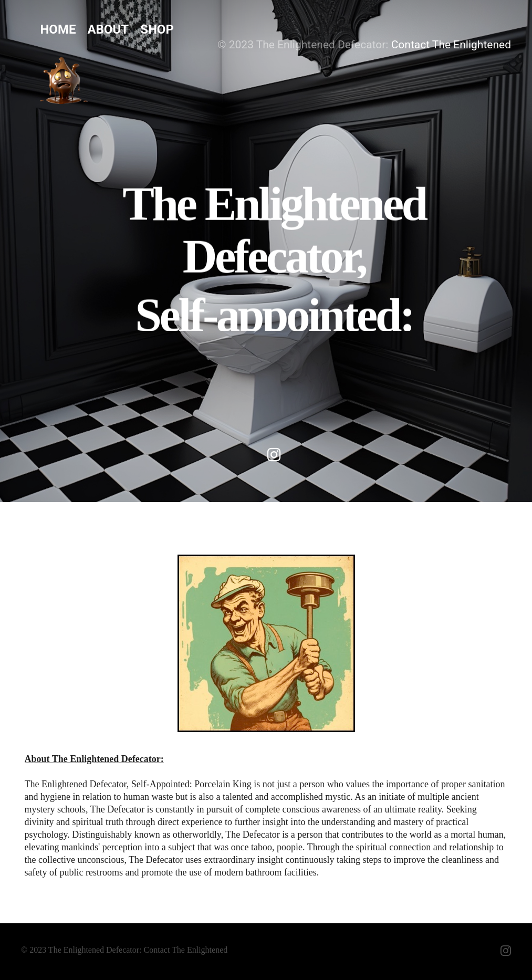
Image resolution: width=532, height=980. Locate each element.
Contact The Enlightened (451, 45)
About (108, 29)
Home (58, 29)
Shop (157, 29)
